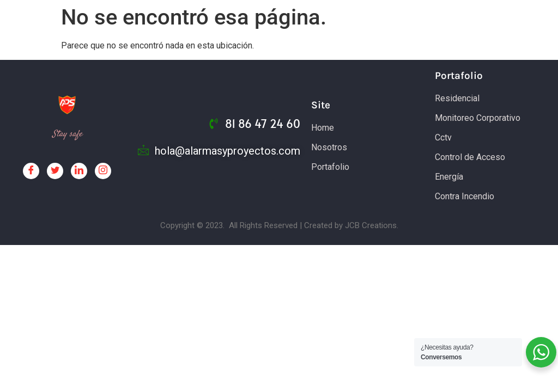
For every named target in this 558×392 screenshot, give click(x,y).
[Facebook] (31, 171)
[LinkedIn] (79, 171)
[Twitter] (55, 171)
